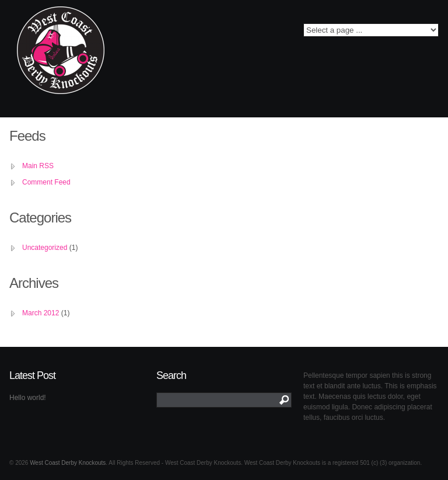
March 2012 (41, 313)
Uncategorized (45, 248)
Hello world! (28, 398)
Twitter (169, 33)
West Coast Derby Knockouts (68, 463)
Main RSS (38, 166)
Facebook (152, 33)
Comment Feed (46, 182)
